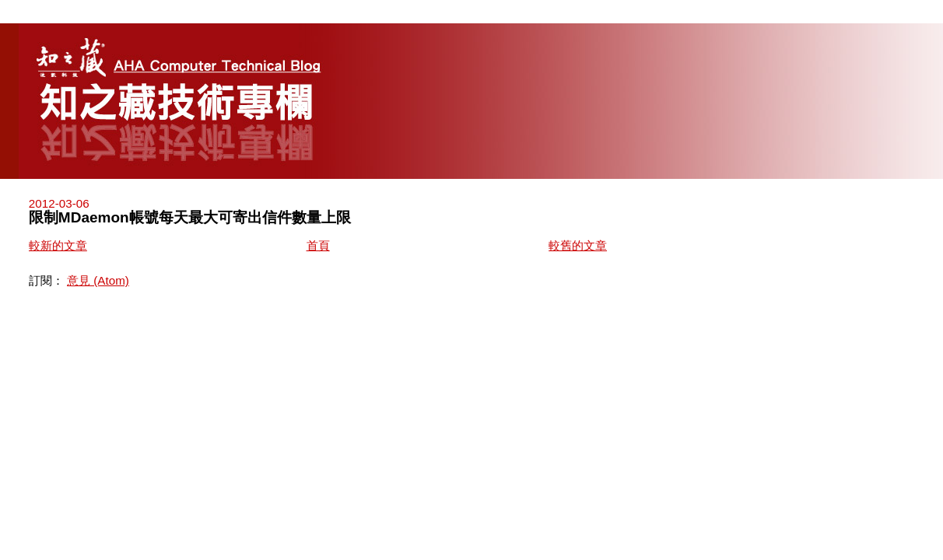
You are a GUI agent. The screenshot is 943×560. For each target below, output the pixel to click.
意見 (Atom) (98, 280)
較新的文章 (58, 245)
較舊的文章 (578, 245)
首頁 (318, 245)
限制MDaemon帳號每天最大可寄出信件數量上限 (190, 217)
